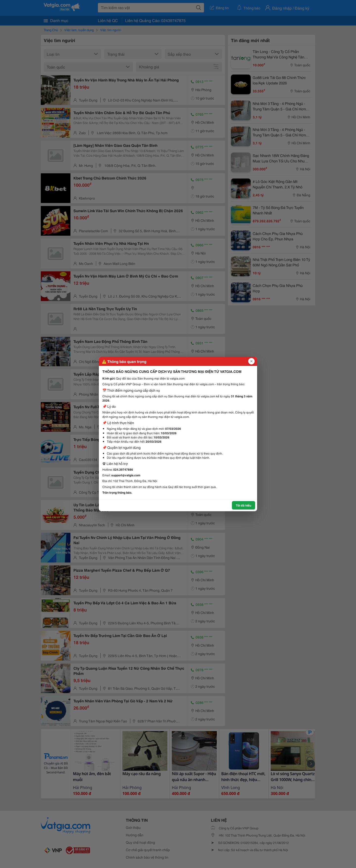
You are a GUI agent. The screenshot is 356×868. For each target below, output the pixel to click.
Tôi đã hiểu (244, 505)
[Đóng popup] (251, 361)
